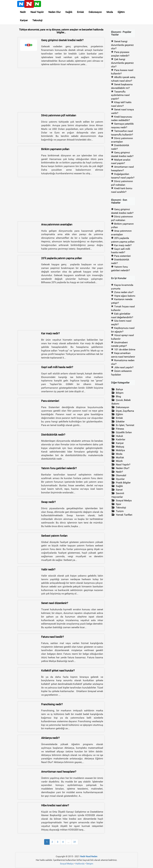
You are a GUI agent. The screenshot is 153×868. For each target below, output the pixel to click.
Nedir (23, 12)
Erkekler (120, 422)
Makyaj (120, 447)
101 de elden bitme (125, 349)
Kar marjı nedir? (123, 245)
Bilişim (120, 393)
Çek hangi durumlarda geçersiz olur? (122, 63)
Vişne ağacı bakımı (125, 296)
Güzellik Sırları (124, 432)
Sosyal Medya (124, 500)
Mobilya (120, 450)
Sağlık (69, 12)
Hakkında (80, 864)
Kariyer (24, 20)
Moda (110, 12)
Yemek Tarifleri (124, 515)
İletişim (90, 864)
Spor (119, 504)
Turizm (120, 511)
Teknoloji (37, 20)
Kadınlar (121, 439)
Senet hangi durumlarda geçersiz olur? (122, 45)
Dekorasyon (95, 12)
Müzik (119, 461)
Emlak (80, 12)
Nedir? (119, 472)
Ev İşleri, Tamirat (125, 425)
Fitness (120, 429)
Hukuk (119, 436)
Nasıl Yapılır (37, 12)
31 (75, 842)
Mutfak (120, 457)
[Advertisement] (61, 90)
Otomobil (121, 475)
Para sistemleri (122, 256)
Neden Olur (55, 12)
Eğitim (121, 12)
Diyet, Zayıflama (125, 411)
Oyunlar (120, 479)
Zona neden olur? (124, 292)
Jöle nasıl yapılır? (124, 367)
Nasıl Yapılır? (123, 465)
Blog (118, 396)
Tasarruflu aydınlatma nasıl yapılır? (120, 95)
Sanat (119, 490)
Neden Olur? (123, 468)
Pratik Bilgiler (123, 483)
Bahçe (119, 389)
